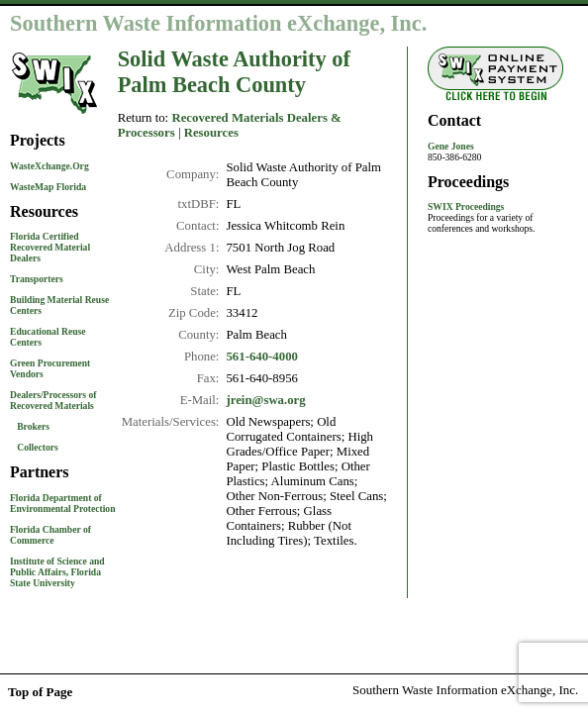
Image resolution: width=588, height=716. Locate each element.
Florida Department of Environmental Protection (63, 503)
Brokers (33, 426)
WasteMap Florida (48, 187)
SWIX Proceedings (466, 206)
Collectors (38, 447)
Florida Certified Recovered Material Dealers (50, 247)
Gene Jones (451, 146)
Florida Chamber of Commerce (50, 535)
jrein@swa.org (265, 400)
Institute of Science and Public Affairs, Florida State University (57, 572)
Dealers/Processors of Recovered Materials (53, 400)
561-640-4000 (262, 357)
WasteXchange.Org (49, 166)
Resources (211, 133)
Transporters (37, 279)
